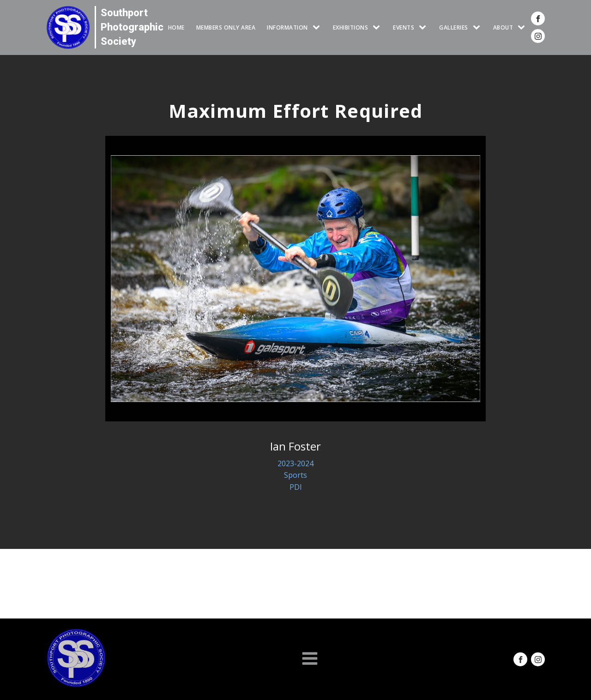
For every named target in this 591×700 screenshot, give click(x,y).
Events (404, 27)
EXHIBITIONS (351, 27)
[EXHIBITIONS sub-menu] (378, 27)
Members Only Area (226, 27)
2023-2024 (295, 463)
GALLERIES (454, 27)
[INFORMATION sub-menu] (318, 27)
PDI (296, 487)
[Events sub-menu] (424, 27)
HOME (176, 27)
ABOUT (503, 27)
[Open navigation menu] (310, 659)
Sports (295, 475)
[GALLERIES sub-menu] (478, 27)
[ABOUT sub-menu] (523, 27)
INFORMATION (287, 27)
